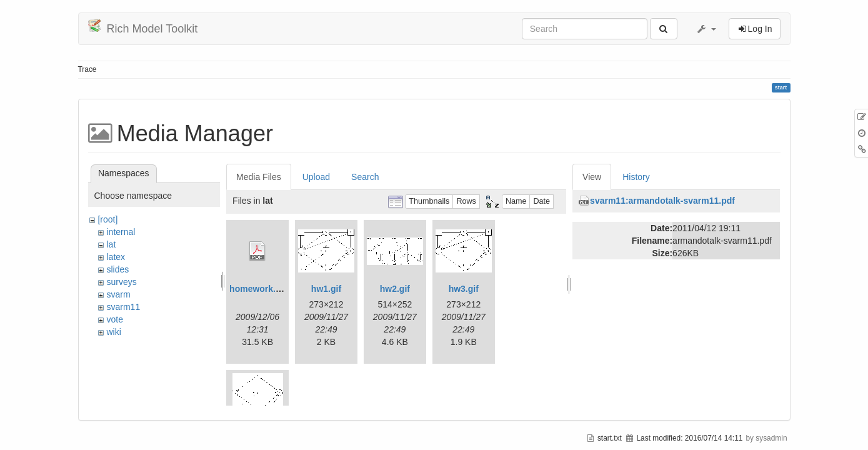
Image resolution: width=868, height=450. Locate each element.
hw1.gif (326, 289)
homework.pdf (259, 289)
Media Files (259, 177)
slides (117, 269)
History (636, 177)
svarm (118, 294)
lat (111, 244)
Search (365, 177)
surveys (121, 282)
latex (116, 257)
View (592, 177)
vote (114, 319)
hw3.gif (464, 289)
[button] (706, 29)
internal (121, 232)
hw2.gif (395, 289)
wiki (113, 332)
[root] (107, 219)
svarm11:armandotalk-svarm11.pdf (662, 201)
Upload (316, 177)
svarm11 (123, 307)
